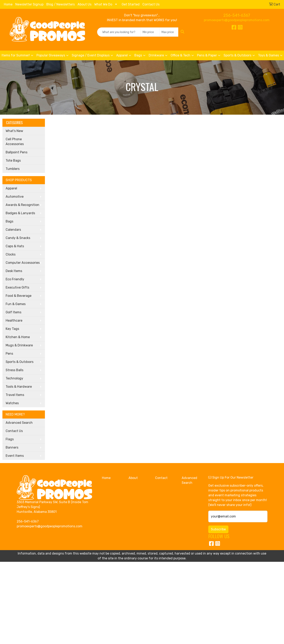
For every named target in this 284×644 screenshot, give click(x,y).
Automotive (15, 197)
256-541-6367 (237, 15)
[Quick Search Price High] (169, 32)
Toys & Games (268, 55)
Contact (161, 478)
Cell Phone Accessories (15, 142)
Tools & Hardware (19, 387)
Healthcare (14, 320)
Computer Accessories (23, 263)
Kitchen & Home (18, 337)
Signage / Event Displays (91, 55)
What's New (14, 131)
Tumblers (13, 169)
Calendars (13, 230)
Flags (10, 439)
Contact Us (151, 4)
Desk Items (14, 271)
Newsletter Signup (29, 4)
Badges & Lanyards (20, 213)
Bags (138, 55)
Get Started (131, 4)
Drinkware (156, 55)
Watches (12, 403)
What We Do (103, 4)
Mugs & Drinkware (19, 345)
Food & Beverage (19, 296)
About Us (84, 4)
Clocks (11, 254)
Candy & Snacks (18, 238)
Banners (12, 447)
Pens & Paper (207, 55)
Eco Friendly (15, 279)
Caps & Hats (15, 246)
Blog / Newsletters (61, 4)
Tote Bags (13, 160)
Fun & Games (16, 304)
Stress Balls (15, 370)
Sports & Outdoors (237, 55)
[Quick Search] (119, 32)
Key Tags (12, 329)
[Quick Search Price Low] (150, 32)
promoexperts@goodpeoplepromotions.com (237, 20)
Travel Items (15, 395)
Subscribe (218, 529)
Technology (14, 378)
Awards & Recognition (22, 205)
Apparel (122, 55)
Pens (9, 354)
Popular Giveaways (51, 55)
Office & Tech (180, 55)
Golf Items (13, 312)
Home (8, 4)
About (133, 478)
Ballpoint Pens (17, 152)
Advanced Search (19, 423)
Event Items (15, 456)
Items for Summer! (16, 55)
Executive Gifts (17, 287)
